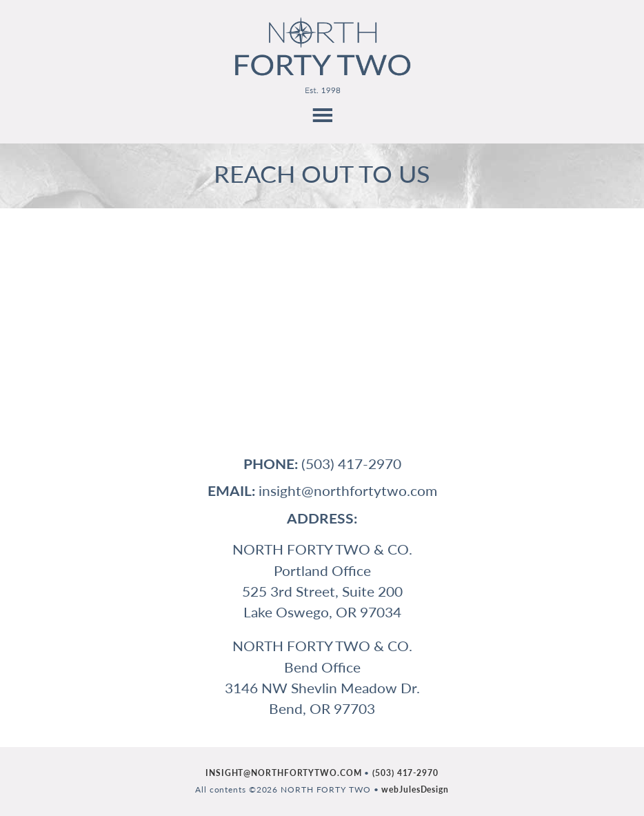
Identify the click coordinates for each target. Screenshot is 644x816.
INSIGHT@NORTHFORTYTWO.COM (284, 773)
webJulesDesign (415, 789)
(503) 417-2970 (405, 773)
